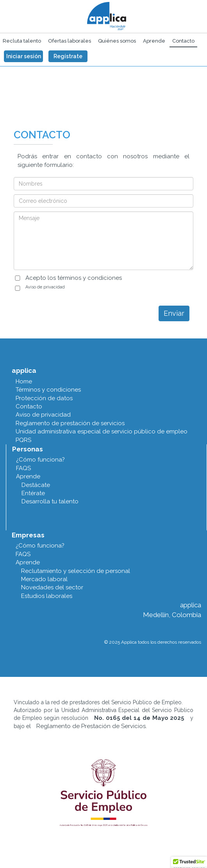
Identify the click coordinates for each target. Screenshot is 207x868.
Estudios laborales (47, 596)
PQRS (23, 440)
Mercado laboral (44, 579)
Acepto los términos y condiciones (74, 278)
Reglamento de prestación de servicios (70, 423)
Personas (28, 449)
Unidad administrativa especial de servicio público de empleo (102, 431)
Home (24, 381)
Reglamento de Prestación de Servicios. (92, 726)
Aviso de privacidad (45, 287)
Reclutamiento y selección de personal (76, 571)
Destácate (36, 485)
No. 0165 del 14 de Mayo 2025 (139, 718)
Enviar (174, 313)
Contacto (29, 406)
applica (24, 370)
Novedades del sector (52, 587)
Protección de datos (44, 398)
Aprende (28, 476)
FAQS (23, 468)
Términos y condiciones (48, 390)
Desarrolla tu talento (50, 501)
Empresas (28, 535)
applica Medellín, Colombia (172, 610)
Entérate (33, 493)
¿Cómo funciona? (40, 460)
